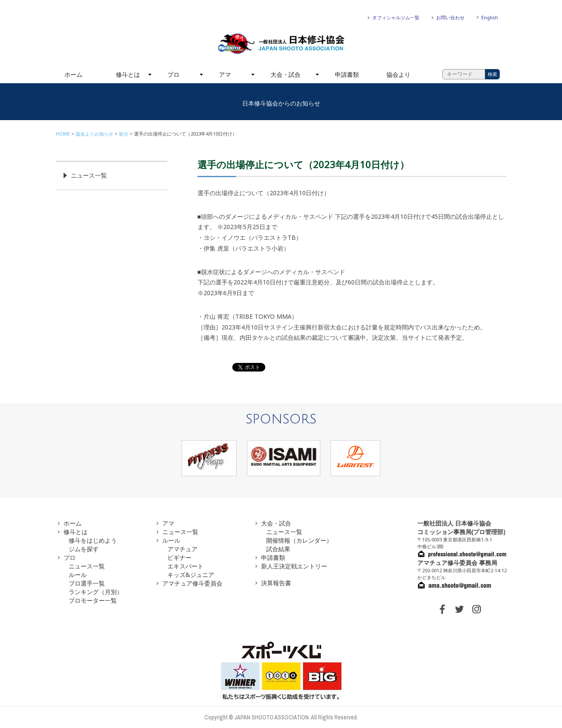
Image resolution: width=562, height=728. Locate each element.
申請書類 (347, 74)
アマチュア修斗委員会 (192, 583)
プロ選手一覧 (87, 583)
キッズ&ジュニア (191, 575)
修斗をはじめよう (93, 540)
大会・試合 (286, 74)
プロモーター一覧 (93, 600)
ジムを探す (84, 549)
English (490, 17)
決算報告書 (276, 583)
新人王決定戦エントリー (294, 566)
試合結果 (278, 549)
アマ (225, 74)
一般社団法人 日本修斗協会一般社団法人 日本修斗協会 (281, 44)
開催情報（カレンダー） (299, 540)
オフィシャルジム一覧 (396, 17)
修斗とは (128, 74)
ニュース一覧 (89, 175)
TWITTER (459, 609)
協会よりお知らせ (94, 134)
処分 (124, 134)
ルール (78, 575)
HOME (63, 134)
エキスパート (185, 566)
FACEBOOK (442, 609)
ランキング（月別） (96, 592)
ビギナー (179, 557)
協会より (398, 74)
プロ (173, 74)
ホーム (73, 74)
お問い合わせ (450, 17)
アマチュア (182, 549)
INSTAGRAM (477, 609)
